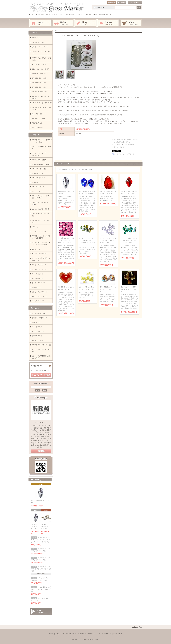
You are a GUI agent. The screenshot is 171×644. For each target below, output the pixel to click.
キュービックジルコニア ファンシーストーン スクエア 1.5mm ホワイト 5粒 (41, 540)
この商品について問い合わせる (124, 145)
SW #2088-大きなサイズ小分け (42, 103)
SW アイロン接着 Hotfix (39, 92)
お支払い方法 (60, 634)
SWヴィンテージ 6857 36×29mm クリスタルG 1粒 (129, 289)
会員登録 (111, 3)
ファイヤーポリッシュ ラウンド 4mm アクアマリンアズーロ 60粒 (129, 240)
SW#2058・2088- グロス (40, 74)
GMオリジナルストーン (39, 114)
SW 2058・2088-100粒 (39, 78)
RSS (39, 610)
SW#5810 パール (37, 173)
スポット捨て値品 (38, 127)
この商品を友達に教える (122, 142)
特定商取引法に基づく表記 (87, 634)
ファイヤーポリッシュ (39, 231)
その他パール (36, 287)
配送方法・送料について (40, 318)
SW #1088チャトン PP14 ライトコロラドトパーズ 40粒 (41, 569)
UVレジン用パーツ (38, 301)
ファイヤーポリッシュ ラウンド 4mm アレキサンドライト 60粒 (108, 240)
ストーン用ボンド (38, 274)
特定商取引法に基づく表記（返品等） (126, 140)
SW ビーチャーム (37, 191)
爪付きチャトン (37, 249)
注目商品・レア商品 (38, 118)
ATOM (40, 613)
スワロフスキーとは (38, 331)
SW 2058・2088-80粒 (39, 87)
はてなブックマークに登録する (124, 154)
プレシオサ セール (38, 42)
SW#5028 (35, 182)
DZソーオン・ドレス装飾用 (41, 69)
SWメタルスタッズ (38, 187)
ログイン (122, 3)
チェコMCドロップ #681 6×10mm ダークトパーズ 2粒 (41, 589)
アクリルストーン (38, 278)
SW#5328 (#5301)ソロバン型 (41, 164)
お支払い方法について (39, 313)
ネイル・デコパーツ (38, 283)
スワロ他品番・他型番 (40, 160)
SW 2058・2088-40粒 (39, 83)
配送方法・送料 (71, 634)
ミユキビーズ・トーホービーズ (42, 269)
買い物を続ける (119, 147)
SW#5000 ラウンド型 (39, 169)
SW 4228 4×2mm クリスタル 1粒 (36, 527)
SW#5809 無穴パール (39, 178)
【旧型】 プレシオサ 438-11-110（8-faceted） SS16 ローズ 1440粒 (66, 240)
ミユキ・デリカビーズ (39, 265)
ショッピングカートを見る (41, 375)
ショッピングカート (131, 23)
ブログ (86, 23)
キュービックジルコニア (40, 254)
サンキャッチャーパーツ (40, 47)
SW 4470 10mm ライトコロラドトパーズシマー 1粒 (108, 289)
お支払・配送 (63, 23)
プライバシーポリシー (104, 634)
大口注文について (38, 340)
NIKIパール (35, 227)
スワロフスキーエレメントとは (42, 345)
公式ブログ (41, 451)
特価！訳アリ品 (37, 123)
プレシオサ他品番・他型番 (40, 209)
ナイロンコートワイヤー (40, 296)
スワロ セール (36, 38)
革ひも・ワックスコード (40, 292)
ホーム (40, 23)
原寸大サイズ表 (37, 336)
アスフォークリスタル (39, 65)
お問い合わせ (108, 23)
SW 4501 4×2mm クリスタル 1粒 (46, 527)
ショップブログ (37, 327)
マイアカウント (135, 3)
